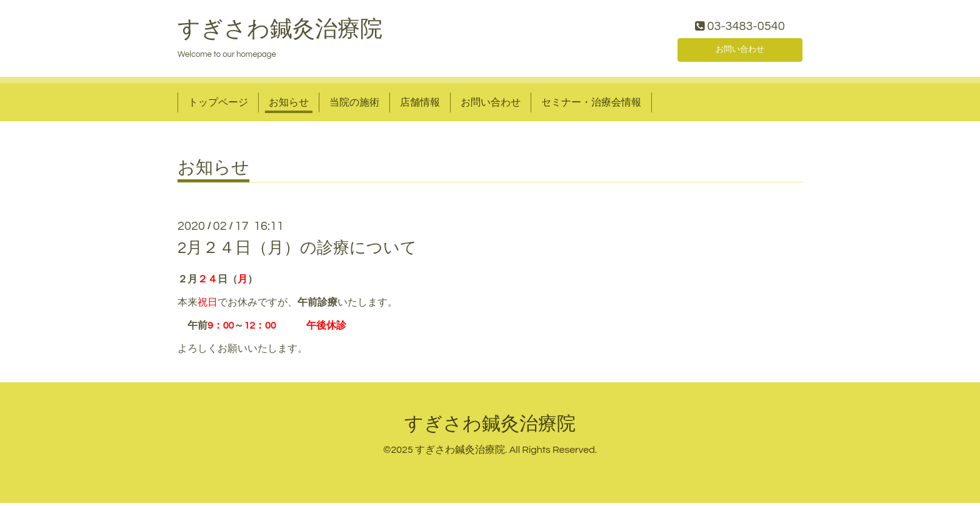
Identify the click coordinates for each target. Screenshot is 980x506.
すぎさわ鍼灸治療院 (280, 32)
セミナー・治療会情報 (591, 105)
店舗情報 (420, 105)
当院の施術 (354, 105)
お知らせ (289, 105)
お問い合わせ (740, 50)
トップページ (218, 105)
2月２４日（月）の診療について (297, 251)
